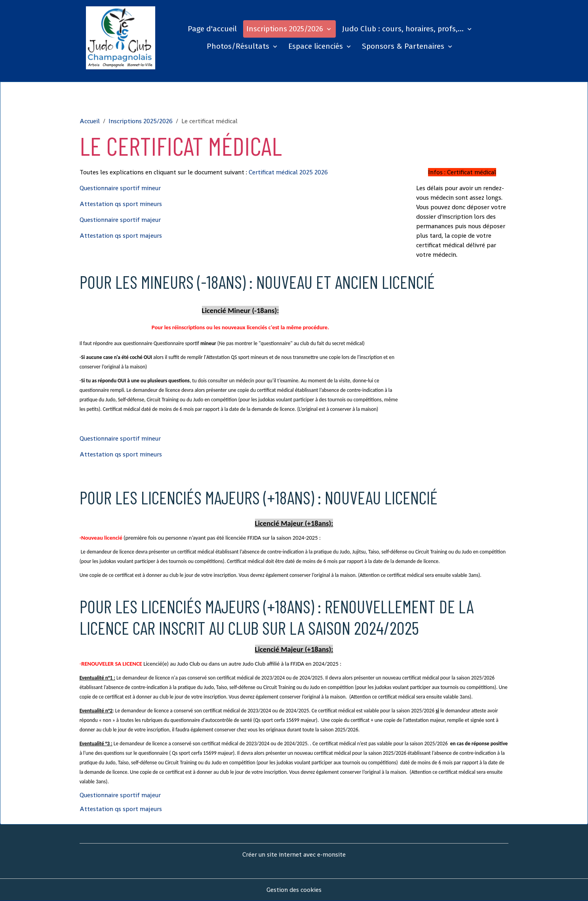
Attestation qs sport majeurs (121, 236)
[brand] (121, 38)
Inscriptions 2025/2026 (286, 29)
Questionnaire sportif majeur (120, 220)
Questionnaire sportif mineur (120, 188)
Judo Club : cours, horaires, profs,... (404, 29)
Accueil (90, 121)
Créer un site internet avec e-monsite (294, 854)
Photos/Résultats (239, 46)
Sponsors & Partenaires (404, 46)
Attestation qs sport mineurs (121, 204)
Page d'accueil (212, 29)
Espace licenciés (317, 46)
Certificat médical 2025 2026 (288, 172)
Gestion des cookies (294, 890)
